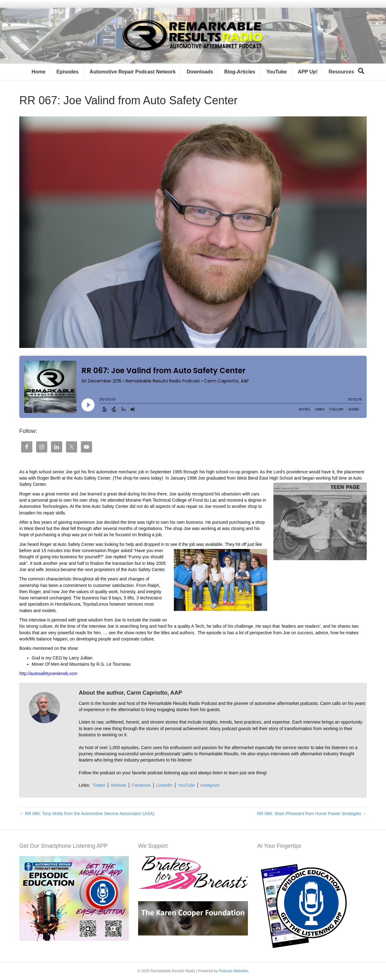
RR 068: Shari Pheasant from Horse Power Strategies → (312, 814)
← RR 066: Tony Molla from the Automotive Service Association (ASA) (87, 814)
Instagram (210, 785)
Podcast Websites (234, 971)
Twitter (99, 785)
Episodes (68, 72)
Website (119, 785)
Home (39, 72)
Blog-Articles (240, 72)
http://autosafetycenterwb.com (48, 673)
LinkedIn (164, 785)
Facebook (141, 785)
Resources (342, 72)
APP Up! (308, 72)
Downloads (200, 72)
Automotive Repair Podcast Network (133, 72)
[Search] (361, 71)
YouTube (277, 72)
